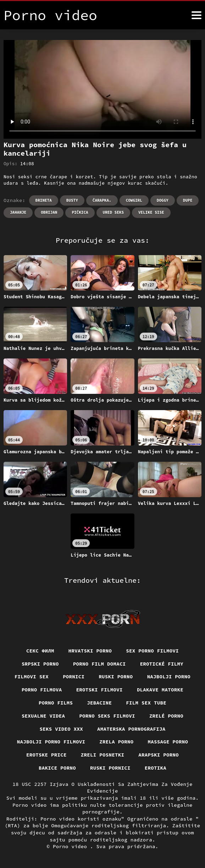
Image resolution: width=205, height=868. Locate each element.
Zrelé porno (166, 716)
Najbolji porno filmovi (51, 742)
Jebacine (99, 703)
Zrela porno (116, 742)
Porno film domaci (99, 664)
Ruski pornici (110, 768)
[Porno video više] (196, 15)
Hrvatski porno (90, 651)
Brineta (44, 200)
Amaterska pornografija (131, 729)
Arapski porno (159, 755)
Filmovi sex (32, 677)
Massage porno (168, 742)
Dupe (188, 200)
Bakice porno (57, 768)
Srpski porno (40, 664)
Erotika (156, 768)
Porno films (56, 703)
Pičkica (80, 212)
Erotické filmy (162, 664)
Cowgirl (134, 200)
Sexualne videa (43, 716)
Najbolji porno (169, 677)
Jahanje (18, 212)
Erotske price (46, 755)
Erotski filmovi (99, 690)
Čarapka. (102, 200)
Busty (72, 200)
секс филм (40, 651)
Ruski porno (116, 677)
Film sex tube (146, 703)
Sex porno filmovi (152, 651)
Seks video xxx (62, 729)
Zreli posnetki (103, 755)
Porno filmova (42, 690)
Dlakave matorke (160, 690)
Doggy (163, 200)
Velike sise (151, 212)
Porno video (71, 846)
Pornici (74, 677)
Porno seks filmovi (107, 716)
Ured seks (113, 212)
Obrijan (49, 212)
